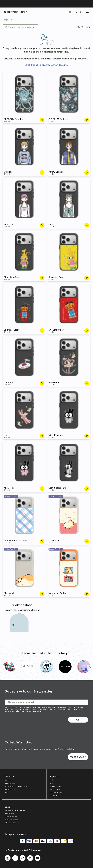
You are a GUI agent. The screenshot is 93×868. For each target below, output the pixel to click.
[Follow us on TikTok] (23, 858)
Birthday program (56, 792)
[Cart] (70, 12)
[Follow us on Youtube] (38, 858)
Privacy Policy (10, 814)
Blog (6, 792)
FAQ (51, 783)
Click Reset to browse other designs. (47, 65)
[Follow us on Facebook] (15, 858)
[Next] (90, 668)
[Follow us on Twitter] (30, 858)
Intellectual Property (12, 823)
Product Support (55, 786)
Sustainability (10, 783)
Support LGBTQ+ (11, 789)
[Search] (81, 12)
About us (8, 780)
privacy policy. (36, 711)
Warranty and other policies (15, 810)
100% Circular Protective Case (16, 786)
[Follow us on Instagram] (8, 858)
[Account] (76, 12)
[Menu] (87, 12)
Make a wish (78, 757)
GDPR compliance (11, 820)
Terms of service (11, 817)
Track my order (55, 789)
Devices (52, 780)
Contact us (53, 796)
